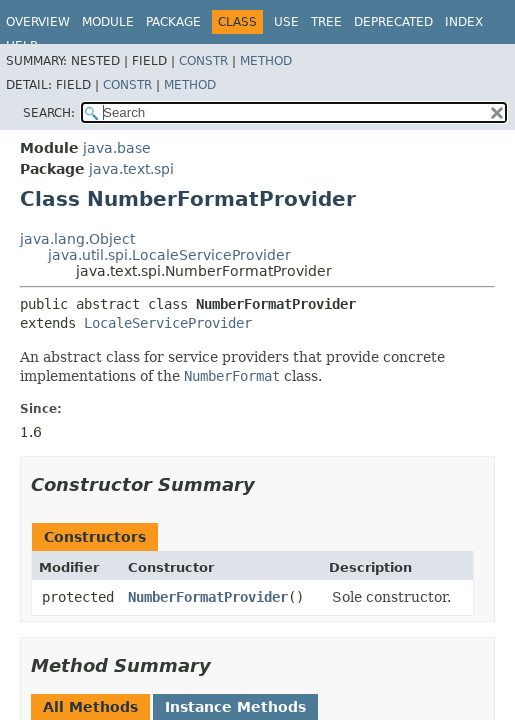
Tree (326, 22)
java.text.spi (131, 169)
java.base (117, 148)
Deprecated (393, 22)
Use (286, 22)
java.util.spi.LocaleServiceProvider (169, 255)
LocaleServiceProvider (168, 323)
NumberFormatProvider (208, 597)
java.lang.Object (77, 239)
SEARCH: (49, 113)
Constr (203, 61)
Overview (38, 22)
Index (464, 22)
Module (108, 22)
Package (173, 22)
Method (266, 61)
